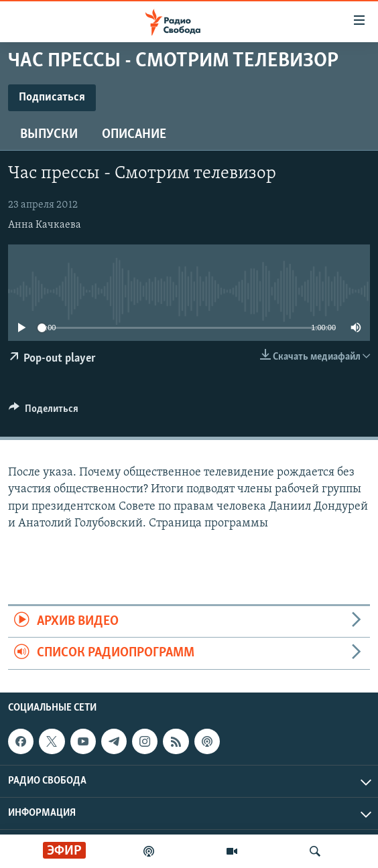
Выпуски (49, 135)
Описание (134, 135)
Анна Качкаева (45, 225)
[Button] (44, 412)
